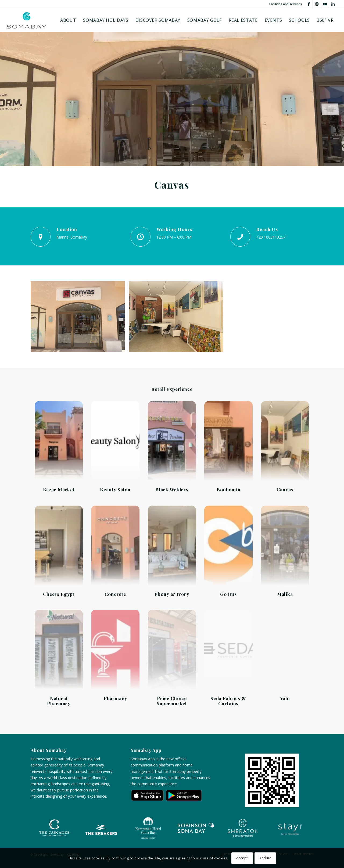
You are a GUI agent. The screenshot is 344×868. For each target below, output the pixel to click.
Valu (285, 698)
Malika (285, 594)
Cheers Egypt (59, 594)
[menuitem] (68, 20)
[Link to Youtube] (325, 4)
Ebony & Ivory (172, 594)
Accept (242, 858)
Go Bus (228, 594)
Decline (265, 858)
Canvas (285, 489)
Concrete (115, 594)
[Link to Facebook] (309, 4)
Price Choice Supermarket (172, 701)
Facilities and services (286, 4)
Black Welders (172, 489)
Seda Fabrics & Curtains (228, 701)
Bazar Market (59, 489)
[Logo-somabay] (27, 20)
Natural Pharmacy (59, 701)
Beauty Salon (115, 489)
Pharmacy (115, 698)
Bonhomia (228, 489)
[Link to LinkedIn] (333, 4)
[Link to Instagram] (317, 4)
